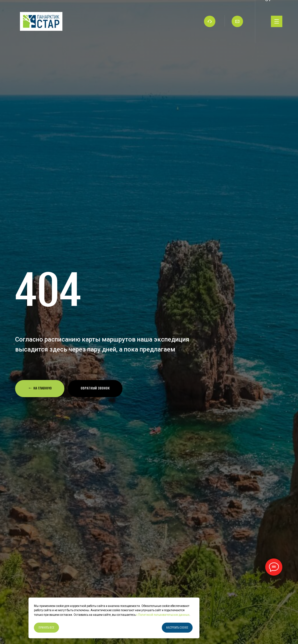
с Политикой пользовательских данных (163, 615)
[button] (95, 389)
